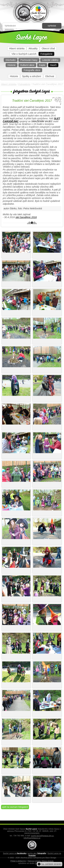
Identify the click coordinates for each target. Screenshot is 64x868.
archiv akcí (37, 853)
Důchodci (11, 60)
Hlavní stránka (17, 48)
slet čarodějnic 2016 (26, 217)
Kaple (42, 65)
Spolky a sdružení (32, 76)
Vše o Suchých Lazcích (24, 54)
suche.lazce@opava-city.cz (42, 836)
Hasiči (53, 65)
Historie (12, 65)
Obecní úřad (48, 48)
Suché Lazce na (15, 853)
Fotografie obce (32, 70)
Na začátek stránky (51, 864)
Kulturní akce (27, 65)
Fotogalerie (46, 54)
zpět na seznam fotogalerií (15, 807)
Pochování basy (29, 60)
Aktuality (33, 48)
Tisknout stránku (34, 861)
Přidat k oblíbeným (18, 861)
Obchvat (50, 76)
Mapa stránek (48, 861)
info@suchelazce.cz (32, 838)
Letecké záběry (50, 60)
